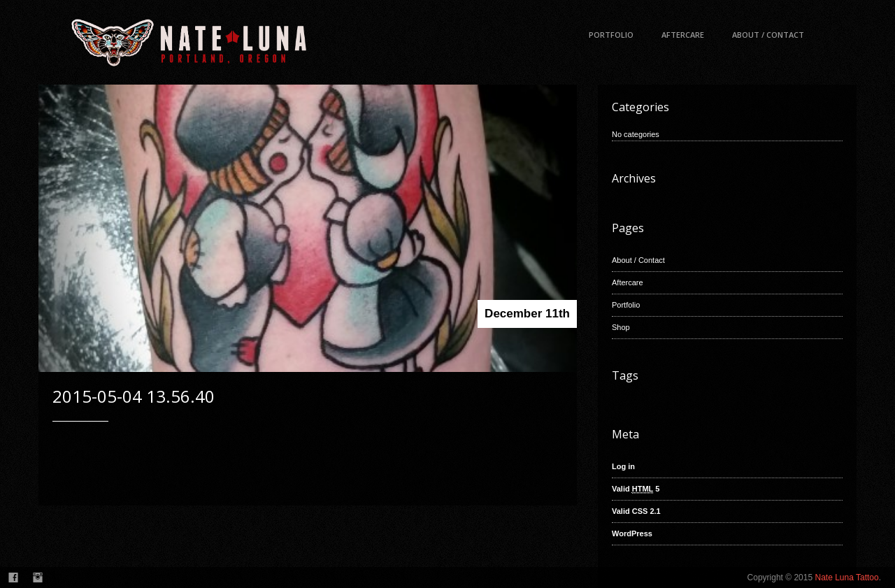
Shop (621, 327)
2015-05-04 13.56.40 (134, 396)
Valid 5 (636, 489)
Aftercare (683, 35)
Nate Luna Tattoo (846, 578)
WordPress (632, 533)
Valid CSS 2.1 (636, 511)
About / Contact (768, 35)
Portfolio (611, 35)
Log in (623, 466)
